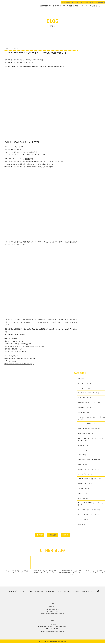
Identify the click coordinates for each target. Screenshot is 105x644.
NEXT (65, 535)
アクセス (76, 591)
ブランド (52, 6)
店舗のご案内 (44, 6)
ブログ (57, 6)
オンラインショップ (85, 6)
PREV (40, 535)
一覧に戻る (53, 535)
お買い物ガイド (74, 6)
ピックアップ (64, 6)
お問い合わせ (96, 6)
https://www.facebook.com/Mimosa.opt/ (18, 364)
